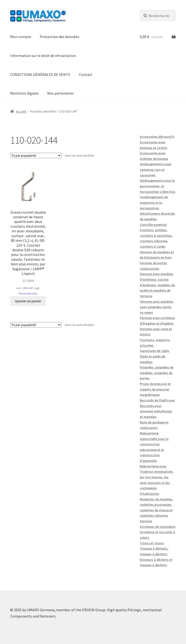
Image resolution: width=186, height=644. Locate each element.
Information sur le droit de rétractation (43, 56)
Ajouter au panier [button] (28, 301)
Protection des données (59, 37)
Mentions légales (24, 93)
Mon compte (21, 37)
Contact (86, 74)
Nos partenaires (61, 93)
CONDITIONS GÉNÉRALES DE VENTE (40, 74)
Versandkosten (28, 293)
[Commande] (36, 155)
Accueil (21, 111)
